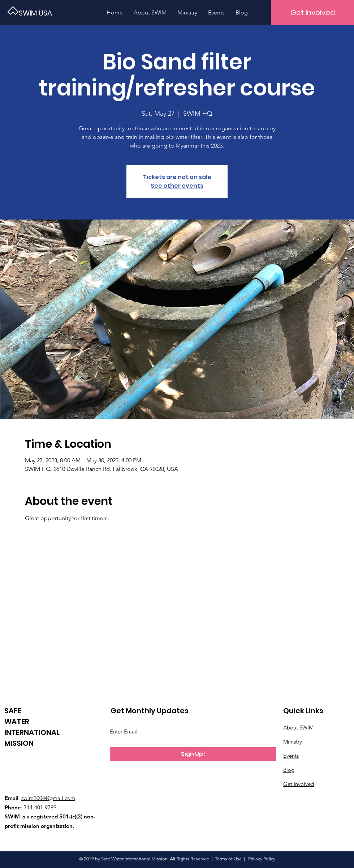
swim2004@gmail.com (48, 798)
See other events (177, 186)
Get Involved (299, 784)
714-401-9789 (40, 807)
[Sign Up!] (193, 754)
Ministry (293, 742)
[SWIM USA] (43, 13)
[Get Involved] (312, 13)
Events (291, 756)
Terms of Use (228, 859)
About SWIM (298, 727)
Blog (289, 770)
